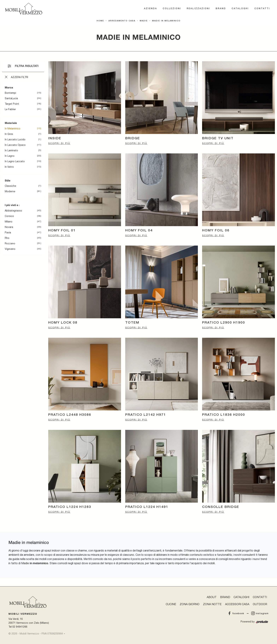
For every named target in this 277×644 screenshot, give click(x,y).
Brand (221, 9)
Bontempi (10, 93)
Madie (144, 21)
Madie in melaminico (166, 21)
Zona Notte (212, 604)
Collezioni (172, 9)
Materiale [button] (11, 123)
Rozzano (10, 243)
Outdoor (260, 604)
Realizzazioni (198, 9)
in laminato (11, 150)
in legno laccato (15, 161)
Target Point (12, 104)
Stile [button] (8, 180)
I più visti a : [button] (12, 205)
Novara (9, 227)
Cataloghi (240, 9)
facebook (236, 613)
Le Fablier (10, 109)
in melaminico (13, 129)
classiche (10, 186)
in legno (10, 156)
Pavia (8, 232)
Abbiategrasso (13, 211)
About (212, 597)
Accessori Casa (237, 604)
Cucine (171, 604)
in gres (9, 134)
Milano (9, 222)
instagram (260, 613)
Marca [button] (9, 87)
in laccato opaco (15, 145)
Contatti (262, 9)
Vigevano (10, 249)
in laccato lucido (15, 139)
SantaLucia (11, 98)
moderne (10, 191)
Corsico (9, 216)
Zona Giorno (190, 604)
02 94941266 (20, 627)
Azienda (151, 9)
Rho (7, 238)
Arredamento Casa (122, 21)
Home (100, 21)
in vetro (9, 167)
